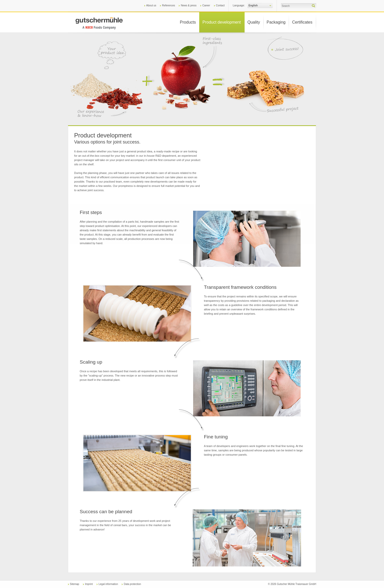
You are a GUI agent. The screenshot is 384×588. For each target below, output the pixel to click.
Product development (222, 22)
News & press (189, 5)
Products (188, 22)
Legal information (108, 584)
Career (206, 5)
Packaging (276, 22)
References (168, 5)
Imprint (89, 584)
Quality (254, 22)
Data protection (132, 584)
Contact (220, 5)
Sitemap (75, 584)
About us (151, 5)
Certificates (302, 22)
